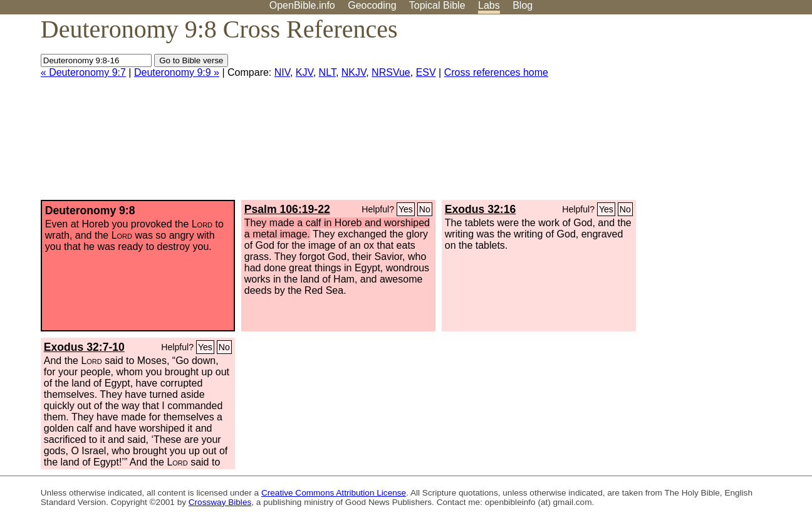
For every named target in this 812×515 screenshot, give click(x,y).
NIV (282, 72)
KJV (304, 72)
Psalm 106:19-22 (287, 209)
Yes (406, 209)
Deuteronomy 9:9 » (177, 72)
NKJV (354, 72)
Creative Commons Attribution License (334, 493)
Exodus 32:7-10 (84, 347)
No (425, 209)
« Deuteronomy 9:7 (83, 72)
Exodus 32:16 (480, 209)
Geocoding (372, 5)
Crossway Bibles (220, 502)
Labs (489, 5)
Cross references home (496, 72)
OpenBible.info (302, 5)
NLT (327, 72)
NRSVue (391, 72)
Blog (523, 5)
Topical (437, 5)
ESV (426, 72)
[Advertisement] (685, 112)
